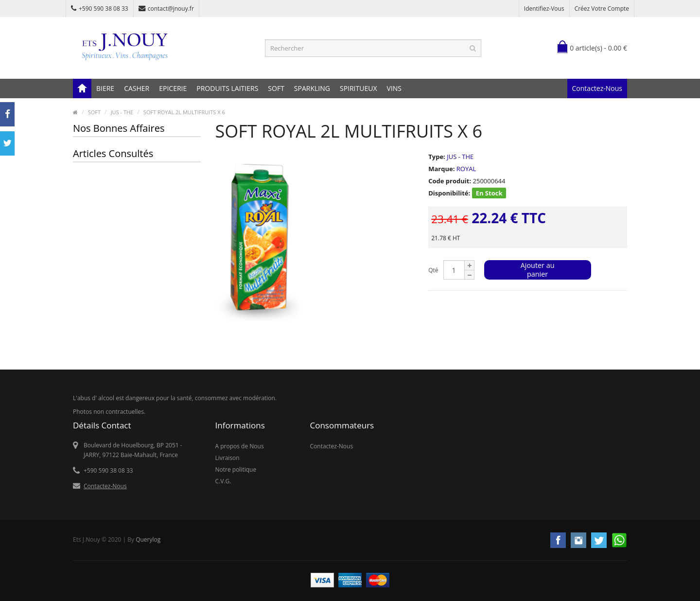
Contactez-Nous (597, 88)
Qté (433, 270)
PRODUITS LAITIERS (227, 88)
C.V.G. (223, 481)
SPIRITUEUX (359, 88)
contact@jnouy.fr (166, 9)
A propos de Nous (240, 446)
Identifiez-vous (544, 9)
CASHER (137, 88)
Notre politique (236, 469)
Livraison (227, 458)
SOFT (276, 88)
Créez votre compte (602, 9)
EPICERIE (173, 88)
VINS (394, 88)
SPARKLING (312, 88)
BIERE (105, 88)
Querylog (148, 539)
